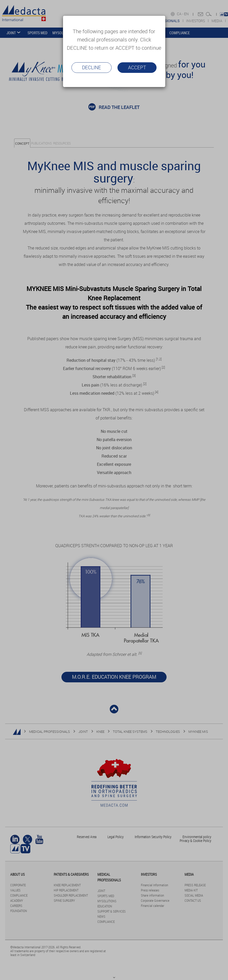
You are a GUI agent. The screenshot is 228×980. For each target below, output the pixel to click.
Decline (92, 67)
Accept (137, 67)
